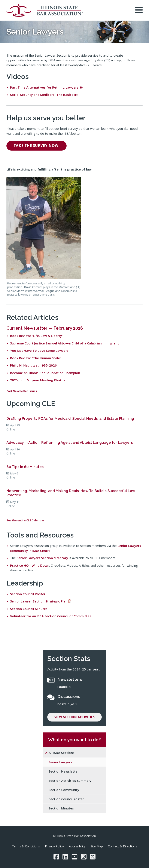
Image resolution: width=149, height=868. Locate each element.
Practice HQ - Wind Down (30, 565)
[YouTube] (74, 857)
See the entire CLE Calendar (25, 520)
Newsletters (70, 679)
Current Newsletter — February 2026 (45, 328)
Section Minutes (61, 808)
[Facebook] (56, 857)
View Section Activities (74, 717)
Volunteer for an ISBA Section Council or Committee (51, 616)
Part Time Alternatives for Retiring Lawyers (46, 87)
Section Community (64, 790)
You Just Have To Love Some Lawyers (39, 350)
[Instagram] (84, 857)
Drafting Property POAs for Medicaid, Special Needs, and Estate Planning (70, 418)
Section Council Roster (28, 594)
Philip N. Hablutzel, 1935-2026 (33, 365)
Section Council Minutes (29, 609)
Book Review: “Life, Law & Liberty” (37, 336)
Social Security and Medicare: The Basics (44, 95)
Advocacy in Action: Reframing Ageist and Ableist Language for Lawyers (70, 442)
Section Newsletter (64, 771)
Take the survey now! (37, 146)
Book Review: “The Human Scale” (36, 358)
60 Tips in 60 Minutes (25, 467)
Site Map (97, 846)
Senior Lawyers (60, 762)
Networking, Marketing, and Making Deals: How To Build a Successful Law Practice (71, 493)
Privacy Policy (54, 846)
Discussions (69, 696)
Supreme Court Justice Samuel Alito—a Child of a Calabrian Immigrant (65, 343)
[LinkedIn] (65, 857)
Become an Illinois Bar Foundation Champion (45, 373)
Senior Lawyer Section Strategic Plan (39, 601)
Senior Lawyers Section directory (42, 558)
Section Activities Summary (70, 780)
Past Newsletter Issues (22, 391)
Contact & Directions (122, 846)
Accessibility (77, 846)
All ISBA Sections (62, 753)
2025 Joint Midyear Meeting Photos (38, 380)
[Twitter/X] (93, 857)
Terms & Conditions (26, 846)
